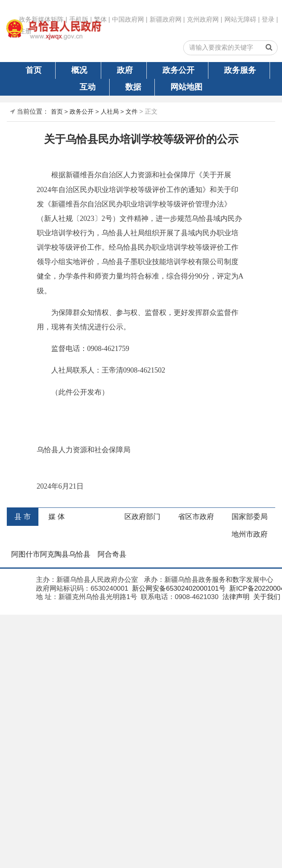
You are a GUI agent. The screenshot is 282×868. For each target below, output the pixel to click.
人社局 (110, 111)
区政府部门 (142, 517)
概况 (79, 70)
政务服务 (240, 70)
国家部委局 (250, 517)
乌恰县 (80, 554)
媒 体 (57, 517)
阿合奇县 (112, 554)
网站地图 (186, 87)
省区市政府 (196, 517)
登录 (268, 19)
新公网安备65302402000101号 (178, 588)
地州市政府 (250, 534)
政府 (125, 70)
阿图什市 (26, 554)
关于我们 (266, 597)
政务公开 (178, 70)
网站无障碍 (240, 19)
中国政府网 (128, 19)
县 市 (23, 517)
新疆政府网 (166, 19)
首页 (34, 70)
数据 (133, 87)
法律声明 (235, 597)
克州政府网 (203, 19)
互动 (88, 87)
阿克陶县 (54, 554)
